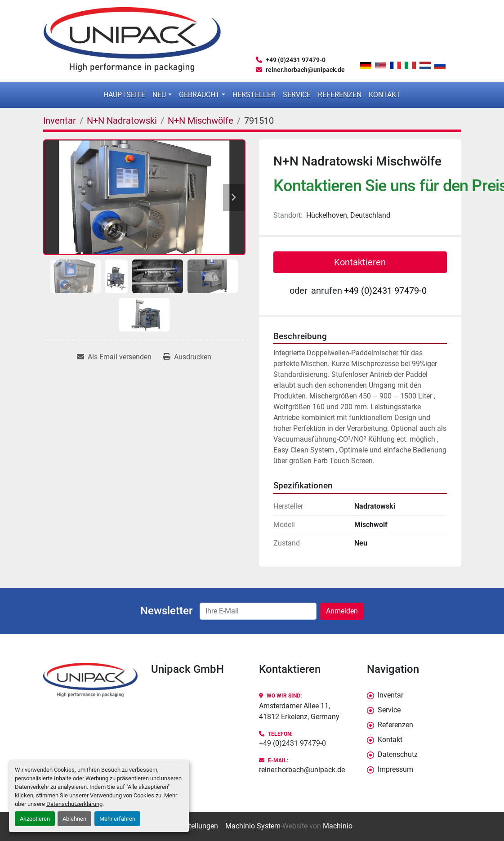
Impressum (395, 769)
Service (297, 95)
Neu (159, 95)
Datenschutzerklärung (74, 804)
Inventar (390, 695)
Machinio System (253, 826)
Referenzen (340, 95)
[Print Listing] (187, 357)
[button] (162, 95)
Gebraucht (199, 95)
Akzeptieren (35, 819)
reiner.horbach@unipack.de (305, 70)
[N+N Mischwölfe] (201, 121)
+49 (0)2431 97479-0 (296, 60)
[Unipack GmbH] (90, 680)
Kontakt (385, 95)
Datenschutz (398, 754)
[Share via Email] (114, 357)
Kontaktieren (360, 262)
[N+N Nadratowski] (122, 121)
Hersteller (254, 95)
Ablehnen (74, 819)
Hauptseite (124, 95)
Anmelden (342, 611)
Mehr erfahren (117, 819)
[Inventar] (60, 121)
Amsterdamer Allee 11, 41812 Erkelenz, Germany (299, 711)
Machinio (338, 826)
